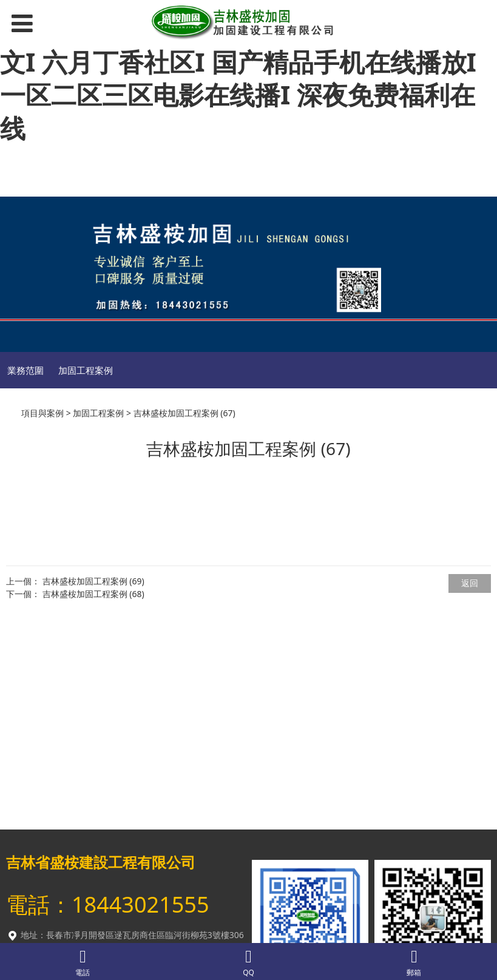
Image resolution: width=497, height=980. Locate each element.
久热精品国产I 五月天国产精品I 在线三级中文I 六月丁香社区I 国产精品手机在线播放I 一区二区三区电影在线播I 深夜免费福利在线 (246, 78)
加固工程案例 (86, 370)
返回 (470, 583)
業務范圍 (25, 370)
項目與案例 (42, 413)
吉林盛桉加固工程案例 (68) (93, 594)
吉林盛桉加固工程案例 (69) (93, 581)
